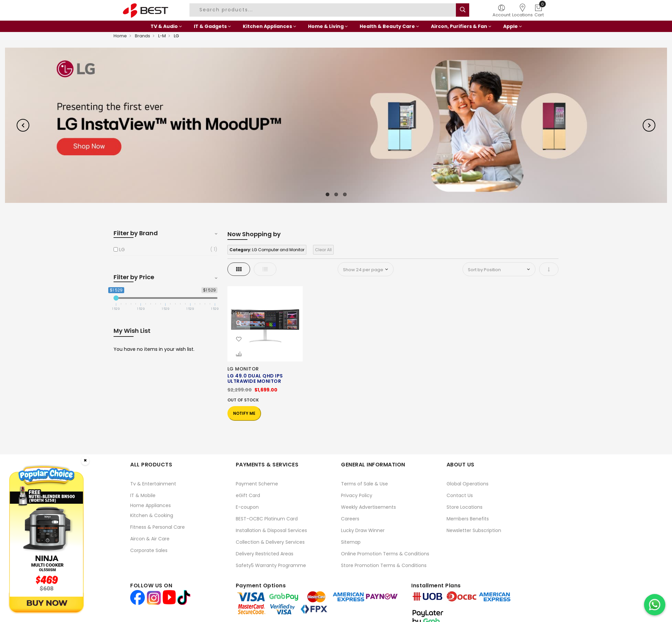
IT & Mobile (143, 495)
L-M (162, 36)
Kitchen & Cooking (152, 515)
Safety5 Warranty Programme (271, 565)
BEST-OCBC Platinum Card (267, 519)
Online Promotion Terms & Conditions (385, 554)
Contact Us (460, 495)
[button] (239, 339)
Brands (143, 36)
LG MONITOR (243, 369)
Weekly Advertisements (368, 507)
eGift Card (248, 495)
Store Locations (465, 507)
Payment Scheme (257, 484)
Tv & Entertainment (153, 484)
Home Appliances (151, 505)
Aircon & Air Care (150, 539)
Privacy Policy (357, 495)
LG (122, 250)
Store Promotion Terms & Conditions (384, 565)
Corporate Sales (149, 550)
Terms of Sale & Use (364, 484)
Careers (350, 519)
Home (120, 36)
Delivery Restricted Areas (265, 554)
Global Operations (468, 484)
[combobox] (324, 10)
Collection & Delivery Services (270, 542)
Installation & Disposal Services (271, 530)
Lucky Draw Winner (363, 530)
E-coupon (247, 507)
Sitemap (351, 542)
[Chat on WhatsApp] (655, 605)
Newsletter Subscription (474, 530)
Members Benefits (468, 519)
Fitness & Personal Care (158, 527)
